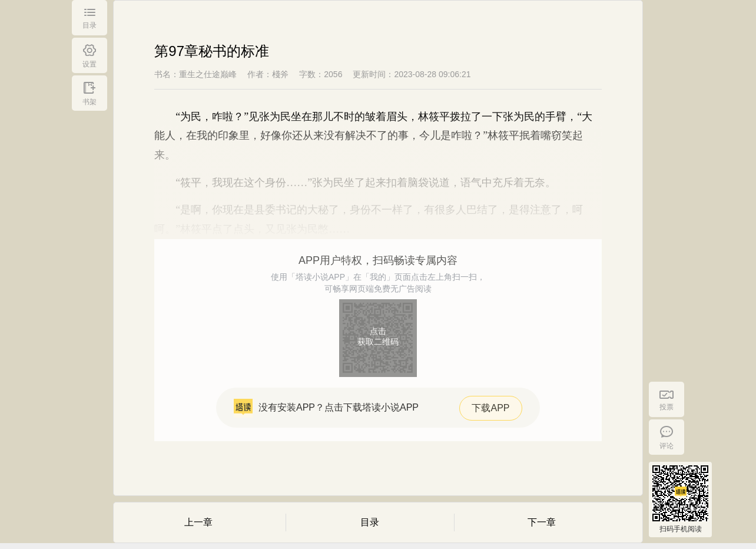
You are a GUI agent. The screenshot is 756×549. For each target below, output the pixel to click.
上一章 (198, 522)
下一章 (542, 522)
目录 (370, 522)
